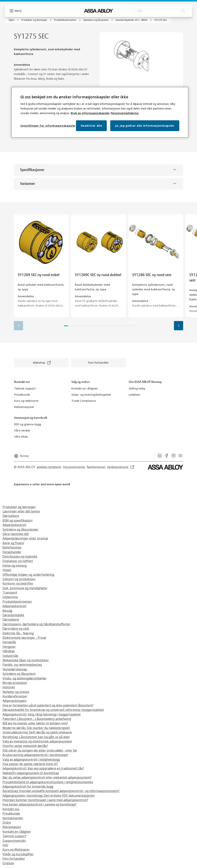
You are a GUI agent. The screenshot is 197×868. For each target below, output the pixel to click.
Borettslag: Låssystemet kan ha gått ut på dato (36, 737)
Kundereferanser (15, 696)
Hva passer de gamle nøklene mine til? (30, 764)
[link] (14, 20)
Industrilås (10, 656)
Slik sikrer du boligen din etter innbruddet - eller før (40, 750)
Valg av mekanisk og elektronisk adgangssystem (37, 741)
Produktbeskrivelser (17, 602)
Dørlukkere (11, 516)
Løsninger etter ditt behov (21, 511)
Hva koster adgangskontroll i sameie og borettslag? (39, 804)
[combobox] (161, 11)
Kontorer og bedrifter (18, 583)
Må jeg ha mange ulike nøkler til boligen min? (35, 723)
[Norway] (21, 455)
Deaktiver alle (91, 126)
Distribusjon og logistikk (20, 556)
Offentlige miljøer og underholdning (28, 575)
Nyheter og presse (16, 692)
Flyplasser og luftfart (18, 561)
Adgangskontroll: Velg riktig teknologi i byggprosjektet (42, 714)
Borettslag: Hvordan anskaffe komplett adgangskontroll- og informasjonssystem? (61, 791)
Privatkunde (11, 813)
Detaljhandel (12, 552)
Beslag (7, 611)
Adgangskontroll (14, 525)
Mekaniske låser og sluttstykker (26, 660)
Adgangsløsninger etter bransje (25, 538)
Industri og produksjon (19, 579)
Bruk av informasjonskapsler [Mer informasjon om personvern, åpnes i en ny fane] (90, 113)
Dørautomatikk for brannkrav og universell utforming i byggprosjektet (53, 710)
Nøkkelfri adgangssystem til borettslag (31, 773)
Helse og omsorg (15, 565)
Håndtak (9, 651)
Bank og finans (13, 543)
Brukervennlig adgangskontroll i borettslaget (35, 755)
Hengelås (9, 642)
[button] (179, 326)
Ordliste (8, 863)
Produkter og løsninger (19, 507)
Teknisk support (14, 836)
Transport (10, 592)
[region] (100, 112)
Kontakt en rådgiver (17, 832)
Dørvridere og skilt (16, 629)
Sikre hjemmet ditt (16, 534)
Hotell (7, 570)
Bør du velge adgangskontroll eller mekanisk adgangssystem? (47, 777)
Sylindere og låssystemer (20, 529)
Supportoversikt (14, 841)
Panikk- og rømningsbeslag (22, 665)
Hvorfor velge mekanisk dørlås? (25, 746)
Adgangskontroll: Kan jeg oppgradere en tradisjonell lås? (43, 768)
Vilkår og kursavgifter (18, 854)
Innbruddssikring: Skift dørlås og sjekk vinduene (37, 732)
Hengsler (9, 647)
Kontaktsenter (13, 818)
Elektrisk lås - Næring (18, 633)
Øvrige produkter (15, 683)
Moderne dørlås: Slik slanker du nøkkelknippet (36, 728)
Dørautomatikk (13, 615)
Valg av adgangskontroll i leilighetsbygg (31, 759)
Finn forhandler (14, 859)
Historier (9, 687)
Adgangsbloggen (15, 701)
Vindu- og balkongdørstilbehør (25, 678)
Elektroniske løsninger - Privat (24, 638)
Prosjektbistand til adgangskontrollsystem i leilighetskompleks (48, 782)
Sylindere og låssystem (19, 674)
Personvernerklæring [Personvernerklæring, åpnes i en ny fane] (125, 113)
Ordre (7, 822)
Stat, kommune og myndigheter (25, 588)
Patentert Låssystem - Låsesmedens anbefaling (37, 719)
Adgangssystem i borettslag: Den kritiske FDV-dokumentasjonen (49, 796)
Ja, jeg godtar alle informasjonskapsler (145, 126)
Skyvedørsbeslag (15, 669)
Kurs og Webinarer (16, 849)
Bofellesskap (12, 547)
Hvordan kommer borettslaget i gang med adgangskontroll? (45, 800)
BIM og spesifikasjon (18, 520)
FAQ (5, 845)
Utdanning (10, 597)
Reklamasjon (12, 827)
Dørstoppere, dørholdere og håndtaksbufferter (36, 624)
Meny (18, 11)
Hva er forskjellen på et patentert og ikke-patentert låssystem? (48, 705)
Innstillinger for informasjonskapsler (48, 126)
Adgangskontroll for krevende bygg (28, 786)
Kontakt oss (11, 809)
